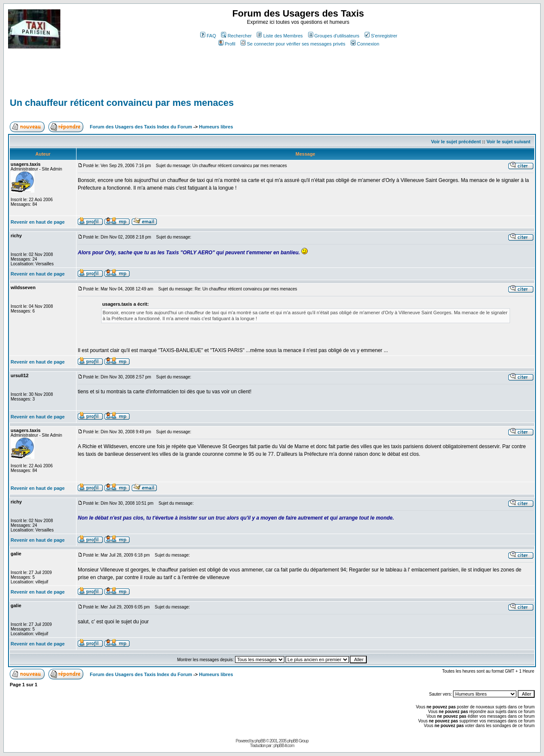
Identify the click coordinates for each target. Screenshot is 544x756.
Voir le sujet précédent (456, 142)
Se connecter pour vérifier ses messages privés (293, 44)
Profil (227, 44)
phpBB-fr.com (284, 746)
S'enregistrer (381, 36)
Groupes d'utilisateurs (334, 36)
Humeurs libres (216, 127)
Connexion (365, 44)
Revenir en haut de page (38, 222)
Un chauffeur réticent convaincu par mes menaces (122, 103)
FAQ (208, 36)
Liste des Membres (280, 36)
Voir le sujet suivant (509, 142)
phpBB (260, 741)
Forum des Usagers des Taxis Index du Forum (141, 127)
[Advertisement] (163, 77)
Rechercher (236, 36)
